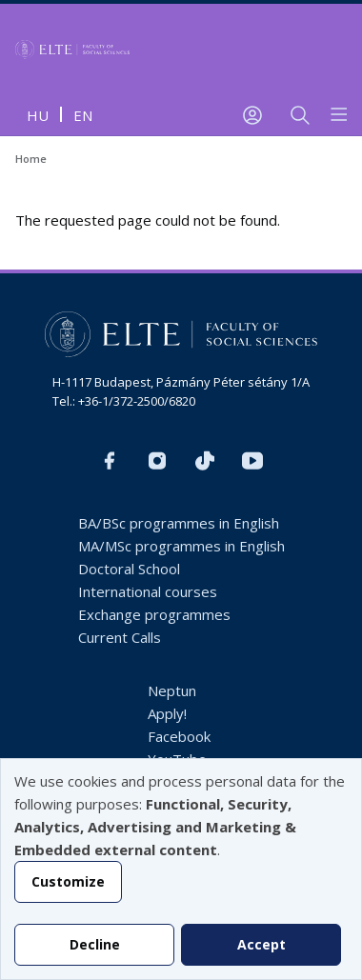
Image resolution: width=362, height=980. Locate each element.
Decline (95, 944)
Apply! (167, 713)
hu (38, 115)
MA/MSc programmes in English (181, 546)
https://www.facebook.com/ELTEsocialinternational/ (110, 461)
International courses (148, 591)
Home (31, 159)
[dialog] (181, 869)
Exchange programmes (154, 614)
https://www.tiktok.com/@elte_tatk (205, 461)
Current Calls (120, 637)
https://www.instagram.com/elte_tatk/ (157, 461)
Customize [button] (68, 881)
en (83, 115)
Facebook (179, 736)
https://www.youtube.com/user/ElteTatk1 (252, 461)
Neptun (172, 690)
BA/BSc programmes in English (179, 523)
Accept (261, 944)
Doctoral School (129, 569)
